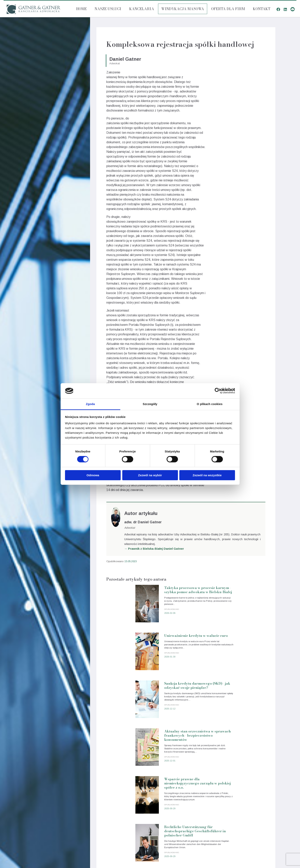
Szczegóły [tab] (150, 404)
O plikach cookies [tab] (210, 404)
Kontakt (262, 9)
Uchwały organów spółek (262, 811)
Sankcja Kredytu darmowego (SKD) (255, 804)
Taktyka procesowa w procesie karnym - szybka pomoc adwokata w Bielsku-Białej (157, 597)
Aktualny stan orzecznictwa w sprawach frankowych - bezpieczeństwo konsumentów (239, 655)
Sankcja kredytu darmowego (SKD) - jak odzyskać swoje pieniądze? (158, 653)
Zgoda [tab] (90, 404)
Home (81, 9)
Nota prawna (31, 846)
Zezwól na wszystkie (207, 475)
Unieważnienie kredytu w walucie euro (237, 593)
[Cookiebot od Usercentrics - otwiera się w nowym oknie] (218, 391)
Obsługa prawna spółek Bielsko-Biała (46, 817)
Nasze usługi (108, 9)
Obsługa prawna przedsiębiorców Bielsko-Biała (53, 810)
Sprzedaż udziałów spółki (262, 825)
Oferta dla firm (228, 9)
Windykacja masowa (183, 9)
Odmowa (93, 475)
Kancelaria (142, 9)
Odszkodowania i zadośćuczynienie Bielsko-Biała (55, 823)
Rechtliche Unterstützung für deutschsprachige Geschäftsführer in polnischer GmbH (237, 714)
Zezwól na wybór (150, 475)
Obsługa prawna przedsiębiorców (256, 790)
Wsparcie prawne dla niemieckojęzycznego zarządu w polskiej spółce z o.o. (157, 714)
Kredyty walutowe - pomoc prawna (255, 797)
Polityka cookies (33, 851)
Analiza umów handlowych (261, 818)
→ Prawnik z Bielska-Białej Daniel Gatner (154, 549)
